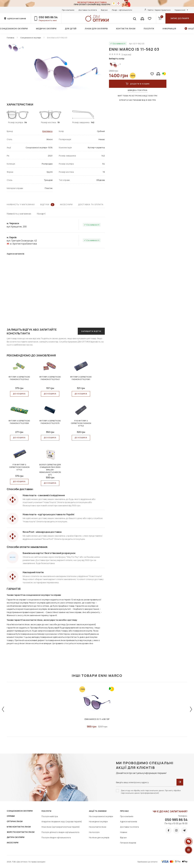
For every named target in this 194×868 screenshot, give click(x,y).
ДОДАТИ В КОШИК (138, 84)
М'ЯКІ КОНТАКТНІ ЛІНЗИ (19, 827)
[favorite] (149, 18)
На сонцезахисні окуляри (101, 816)
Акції (191, 29)
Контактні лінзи (126, 29)
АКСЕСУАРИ (13, 843)
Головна (10, 38)
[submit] (180, 782)
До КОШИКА (19, 394)
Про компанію (68, 10)
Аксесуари (66, 204)
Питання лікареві (128, 843)
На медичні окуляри (98, 821)
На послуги (94, 832)
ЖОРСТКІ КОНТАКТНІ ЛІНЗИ (21, 832)
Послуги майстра (50, 816)
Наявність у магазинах (21, 204)
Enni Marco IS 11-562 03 (57, 38)
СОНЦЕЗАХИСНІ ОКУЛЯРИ (20, 811)
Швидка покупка (138, 90)
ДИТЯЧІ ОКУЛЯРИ (16, 837)
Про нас (124, 811)
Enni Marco (47, 131)
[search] (134, 18)
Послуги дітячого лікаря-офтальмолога (60, 832)
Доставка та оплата (88, 10)
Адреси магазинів (128, 821)
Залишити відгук (91, 331)
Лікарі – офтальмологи (122, 10)
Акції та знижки (98, 811)
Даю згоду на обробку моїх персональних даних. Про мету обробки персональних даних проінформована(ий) (151, 792)
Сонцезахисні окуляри (14, 29)
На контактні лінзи (98, 827)
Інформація (169, 29)
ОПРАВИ (11, 816)
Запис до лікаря (180, 18)
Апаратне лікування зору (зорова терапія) (62, 821)
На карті (41, 214)
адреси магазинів (17, 19)
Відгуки (104, 10)
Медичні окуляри (46, 29)
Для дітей (71, 29)
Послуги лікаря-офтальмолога (56, 837)
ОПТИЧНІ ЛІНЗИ (15, 821)
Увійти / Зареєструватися (159, 10)
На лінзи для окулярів (99, 837)
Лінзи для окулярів (96, 29)
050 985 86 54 (48, 17)
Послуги (149, 29)
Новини (124, 832)
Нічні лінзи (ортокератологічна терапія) (61, 827)
